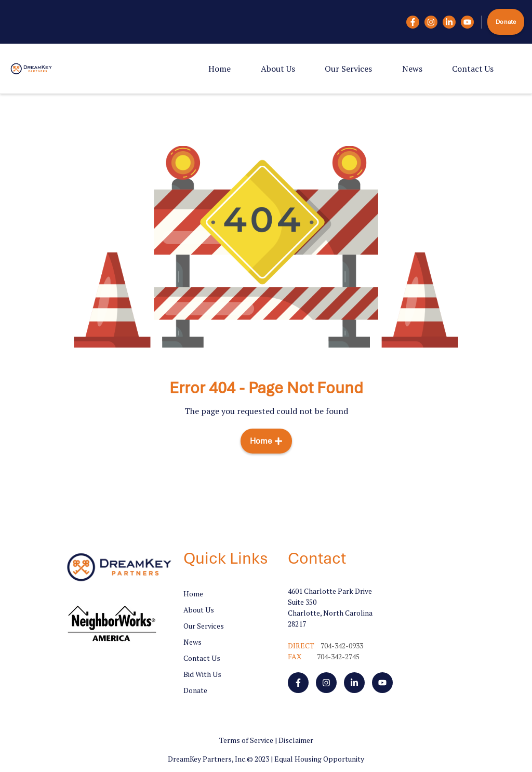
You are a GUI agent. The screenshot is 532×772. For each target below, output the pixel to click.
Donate (506, 22)
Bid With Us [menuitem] (202, 674)
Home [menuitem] (220, 69)
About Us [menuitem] (278, 69)
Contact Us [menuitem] (473, 69)
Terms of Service (246, 740)
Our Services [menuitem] (348, 69)
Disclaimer (296, 740)
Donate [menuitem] (195, 690)
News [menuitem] (412, 69)
